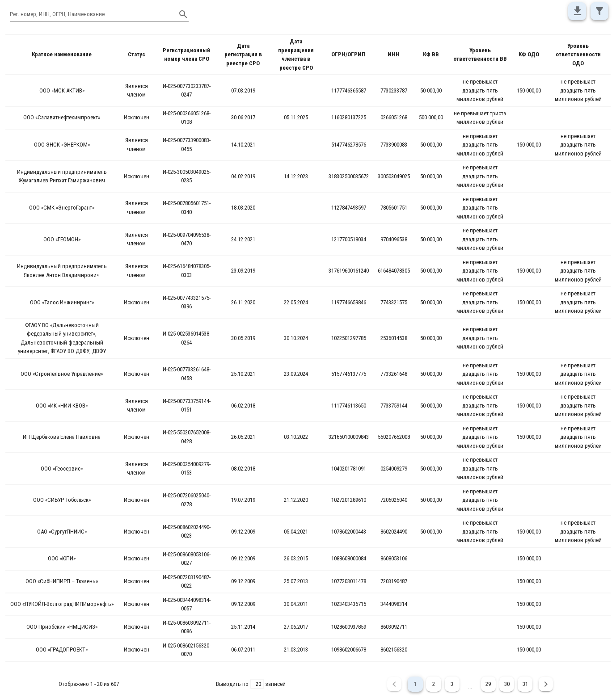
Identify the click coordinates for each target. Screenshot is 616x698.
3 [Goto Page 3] (451, 684)
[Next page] (546, 684)
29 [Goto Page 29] (488, 684)
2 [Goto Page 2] (433, 684)
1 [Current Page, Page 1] (414, 684)
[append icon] (183, 14)
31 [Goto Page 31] (525, 684)
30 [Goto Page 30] (506, 684)
